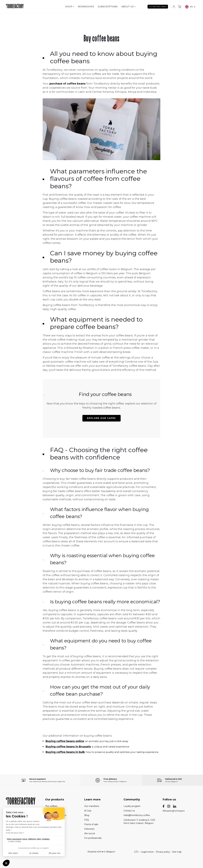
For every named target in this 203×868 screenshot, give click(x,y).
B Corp (88, 811)
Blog (87, 815)
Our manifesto (92, 806)
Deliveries (89, 829)
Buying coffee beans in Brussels (68, 747)
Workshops (86, 7)
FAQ (87, 820)
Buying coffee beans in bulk (65, 752)
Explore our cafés (101, 418)
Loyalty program (132, 806)
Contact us (129, 811)
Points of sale (91, 824)
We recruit (90, 833)
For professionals (93, 838)
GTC (136, 852)
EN (189, 7)
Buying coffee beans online (65, 741)
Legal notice (147, 852)
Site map (177, 852)
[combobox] (190, 7)
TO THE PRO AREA (158, 7)
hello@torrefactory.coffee (137, 815)
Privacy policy (163, 852)
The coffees (51, 806)
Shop (70, 7)
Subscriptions (108, 7)
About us (128, 7)
